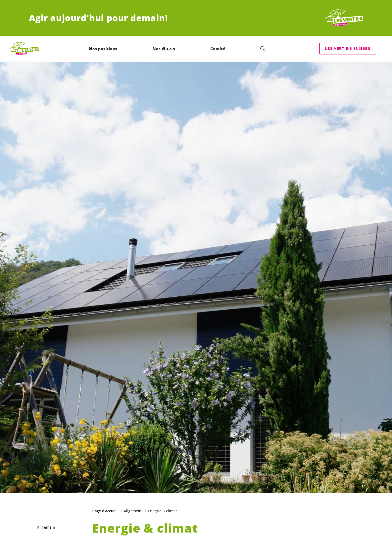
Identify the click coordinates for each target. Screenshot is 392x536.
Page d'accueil (105, 511)
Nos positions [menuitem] (103, 49)
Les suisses (348, 49)
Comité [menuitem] (218, 49)
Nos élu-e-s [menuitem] (164, 49)
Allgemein (133, 511)
